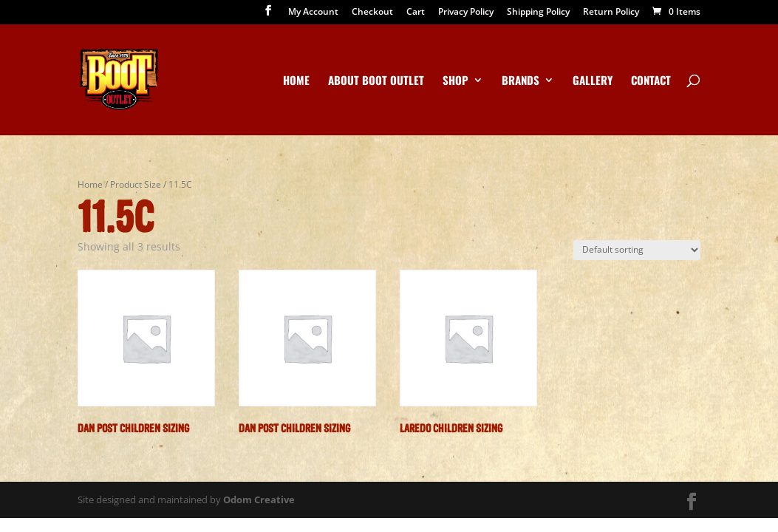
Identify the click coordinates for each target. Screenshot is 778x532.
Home (296, 81)
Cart (416, 13)
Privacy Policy (466, 13)
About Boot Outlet (376, 81)
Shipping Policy (538, 13)
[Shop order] (637, 250)
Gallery (593, 81)
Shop (455, 81)
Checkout (372, 13)
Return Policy (611, 13)
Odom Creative (259, 499)
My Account (313, 13)
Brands (521, 81)
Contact (651, 81)
